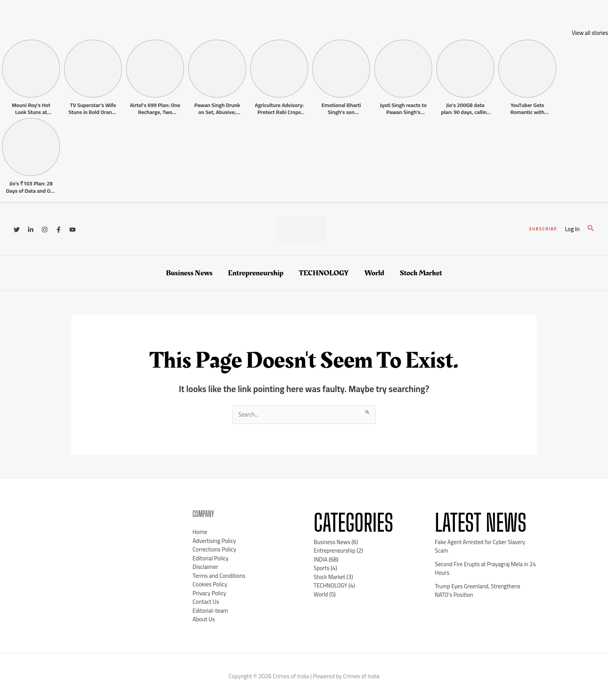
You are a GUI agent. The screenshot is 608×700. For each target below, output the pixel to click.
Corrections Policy (214, 550)
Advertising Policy (214, 541)
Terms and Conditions (219, 576)
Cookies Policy (210, 585)
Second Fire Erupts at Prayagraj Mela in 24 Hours (483, 569)
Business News (189, 273)
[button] (543, 229)
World (374, 273)
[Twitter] (17, 230)
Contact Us (206, 602)
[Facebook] (59, 230)
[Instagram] (45, 230)
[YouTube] (73, 230)
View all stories (590, 33)
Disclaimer (206, 567)
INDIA (321, 559)
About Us (204, 620)
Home (200, 532)
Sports (322, 568)
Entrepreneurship (256, 273)
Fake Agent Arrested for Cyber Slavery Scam (481, 546)
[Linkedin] (31, 230)
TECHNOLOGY (324, 273)
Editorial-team (210, 611)
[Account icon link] (572, 229)
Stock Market (421, 273)
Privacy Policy (209, 593)
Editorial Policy (211, 558)
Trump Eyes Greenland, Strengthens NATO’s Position (479, 591)
